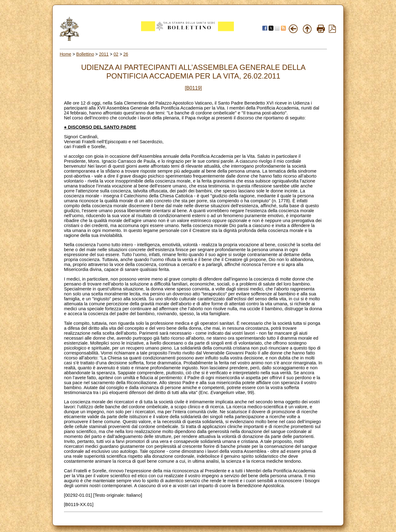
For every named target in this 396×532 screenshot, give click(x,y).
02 (116, 54)
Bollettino (85, 54)
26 (126, 54)
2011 (104, 54)
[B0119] (193, 88)
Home (65, 54)
